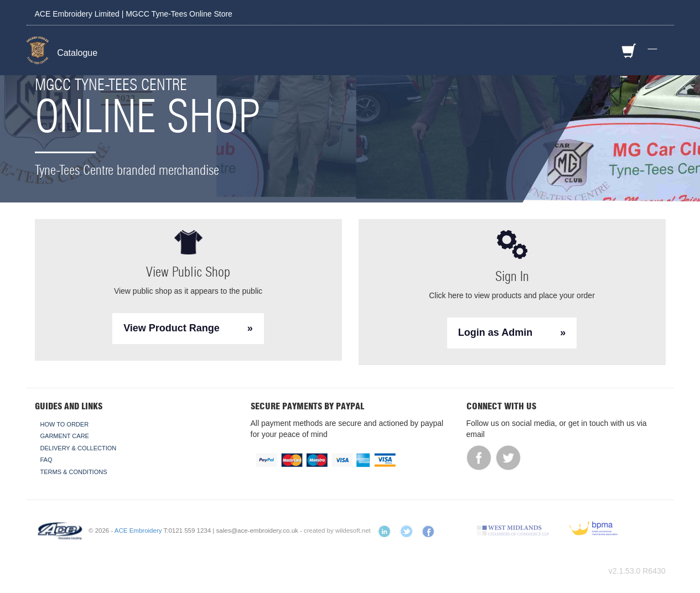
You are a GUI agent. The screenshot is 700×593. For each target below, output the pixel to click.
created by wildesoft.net (337, 530)
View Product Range (172, 328)
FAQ (46, 460)
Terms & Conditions (74, 472)
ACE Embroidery (138, 530)
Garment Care (65, 436)
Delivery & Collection (79, 448)
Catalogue (77, 53)
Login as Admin (495, 332)
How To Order (65, 424)
